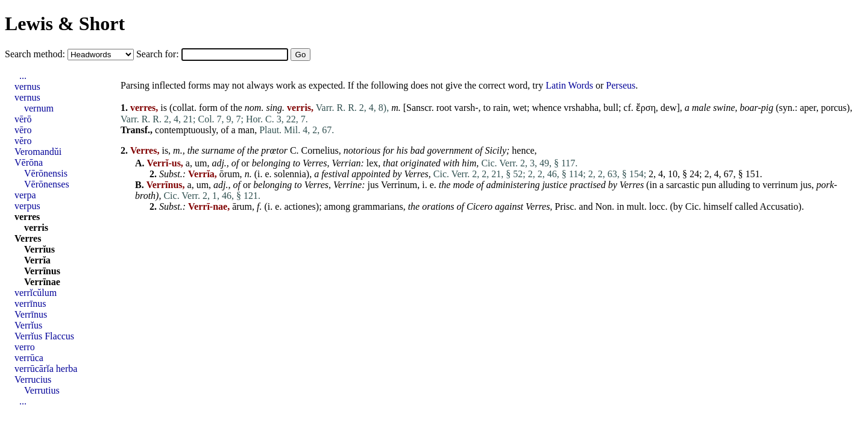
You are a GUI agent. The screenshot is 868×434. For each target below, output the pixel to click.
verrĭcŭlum (36, 293)
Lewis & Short (65, 24)
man (247, 130)
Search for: (159, 54)
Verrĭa (37, 260)
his (402, 150)
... (23, 76)
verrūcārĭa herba (46, 369)
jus (373, 185)
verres (27, 217)
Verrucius (33, 379)
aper (808, 108)
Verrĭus (39, 249)
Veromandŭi (38, 152)
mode (463, 185)
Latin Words (569, 85)
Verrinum (399, 185)
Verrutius (42, 390)
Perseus (621, 85)
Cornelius (320, 150)
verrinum (780, 185)
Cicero (480, 206)
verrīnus (30, 303)
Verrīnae (42, 282)
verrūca (29, 358)
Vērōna (29, 162)
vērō (23, 119)
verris (36, 228)
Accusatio (779, 206)
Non (603, 206)
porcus (834, 108)
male (701, 108)
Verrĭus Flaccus (44, 336)
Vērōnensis (46, 173)
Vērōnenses (47, 184)
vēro (23, 130)
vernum (39, 108)
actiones (300, 206)
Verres (315, 163)
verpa (25, 195)
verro (25, 347)
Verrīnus (42, 271)
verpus (27, 206)
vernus (27, 86)
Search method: (36, 54)
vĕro (23, 141)
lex (373, 163)
